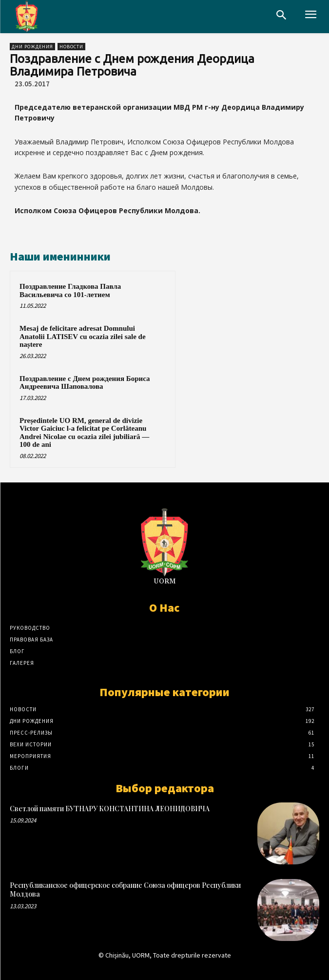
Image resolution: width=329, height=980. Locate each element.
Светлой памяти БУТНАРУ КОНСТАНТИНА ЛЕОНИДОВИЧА (110, 809)
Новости (71, 47)
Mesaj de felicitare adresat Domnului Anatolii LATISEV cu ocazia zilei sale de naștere (83, 336)
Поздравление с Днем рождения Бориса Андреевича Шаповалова (85, 383)
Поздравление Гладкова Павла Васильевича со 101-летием (70, 290)
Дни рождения (32, 47)
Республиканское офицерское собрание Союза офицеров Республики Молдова (125, 890)
